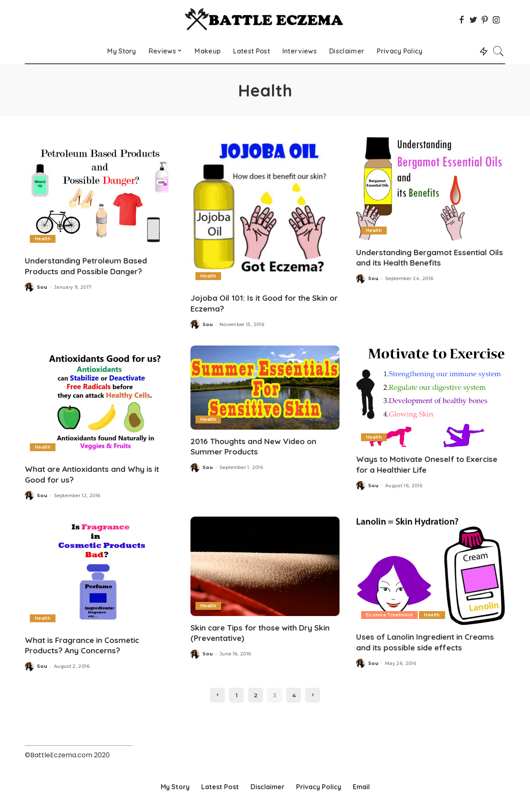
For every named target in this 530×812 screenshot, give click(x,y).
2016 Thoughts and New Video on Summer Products (258, 446)
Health (43, 239)
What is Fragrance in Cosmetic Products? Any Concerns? (88, 644)
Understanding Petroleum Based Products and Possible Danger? (91, 266)
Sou (42, 287)
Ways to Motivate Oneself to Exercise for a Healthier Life (415, 464)
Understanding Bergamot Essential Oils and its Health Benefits (428, 257)
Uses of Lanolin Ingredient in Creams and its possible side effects (430, 641)
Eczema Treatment (390, 614)
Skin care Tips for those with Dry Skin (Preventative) (257, 632)
